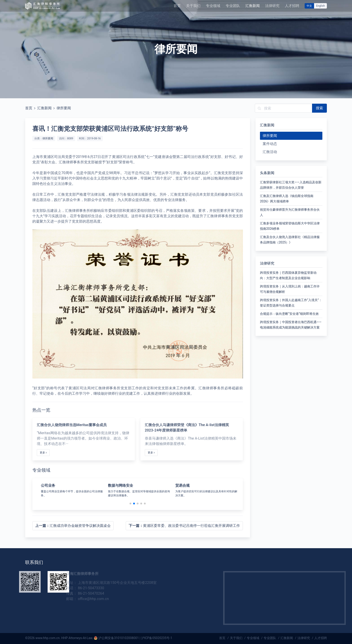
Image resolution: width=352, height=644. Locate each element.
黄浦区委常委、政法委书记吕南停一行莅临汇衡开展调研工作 (184, 526)
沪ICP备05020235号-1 (157, 638)
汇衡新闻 (253, 6)
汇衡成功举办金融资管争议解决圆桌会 (73, 526)
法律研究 (272, 6)
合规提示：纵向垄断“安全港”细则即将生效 (289, 314)
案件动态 (270, 144)
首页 (177, 6)
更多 (43, 453)
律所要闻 (64, 108)
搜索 (319, 108)
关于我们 (193, 6)
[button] (130, 504)
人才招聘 (292, 6)
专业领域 (213, 6)
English (320, 6)
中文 (309, 6)
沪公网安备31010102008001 (119, 638)
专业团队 (233, 6)
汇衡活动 (270, 152)
